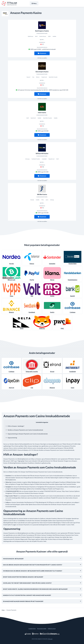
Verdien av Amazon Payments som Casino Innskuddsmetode (25, 430)
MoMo (52, 290)
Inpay (73, 382)
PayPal (32, 274)
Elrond (52, 366)
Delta (22, 322)
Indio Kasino (42, 113)
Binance (11, 306)
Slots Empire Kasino (42, 72)
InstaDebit (73, 366)
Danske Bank (73, 258)
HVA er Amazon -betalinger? (16, 426)
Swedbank (32, 306)
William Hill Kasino (42, 153)
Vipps (11, 290)
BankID (73, 290)
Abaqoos (52, 382)
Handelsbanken (73, 274)
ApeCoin (11, 382)
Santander (52, 258)
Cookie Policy (32, 629)
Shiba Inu (42, 322)
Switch (52, 306)
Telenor (32, 258)
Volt (32, 290)
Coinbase (73, 306)
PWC (62, 322)
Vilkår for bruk (52, 629)
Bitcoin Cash (11, 274)
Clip (32, 382)
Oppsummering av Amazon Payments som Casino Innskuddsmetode (28, 434)
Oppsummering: (12, 438)
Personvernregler (42, 629)
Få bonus (42, 53)
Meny (34, 3)
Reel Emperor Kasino (42, 31)
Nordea (11, 258)
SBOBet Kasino (42, 194)
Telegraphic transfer (32, 366)
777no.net (50, 639)
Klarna (52, 274)
